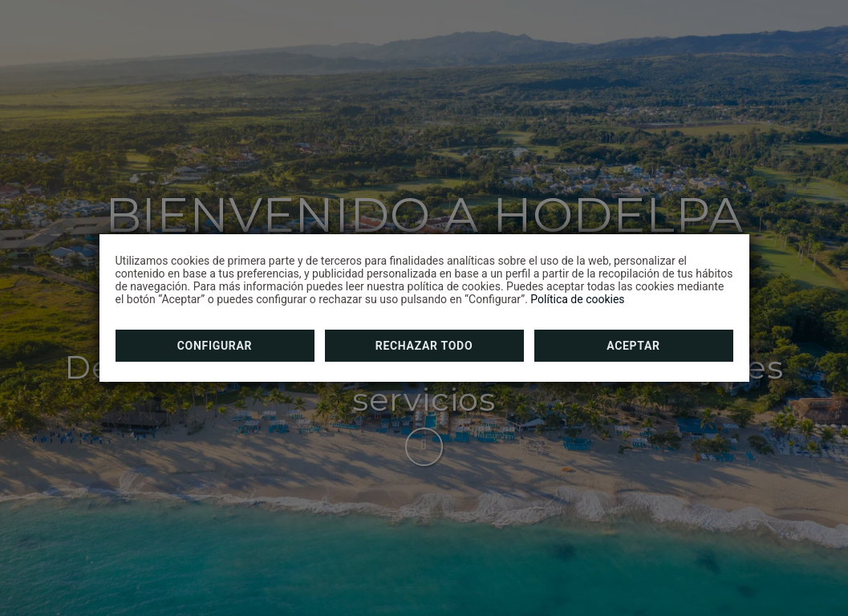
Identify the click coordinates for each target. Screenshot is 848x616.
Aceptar (633, 346)
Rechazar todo (424, 346)
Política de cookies (577, 299)
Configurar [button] (215, 346)
